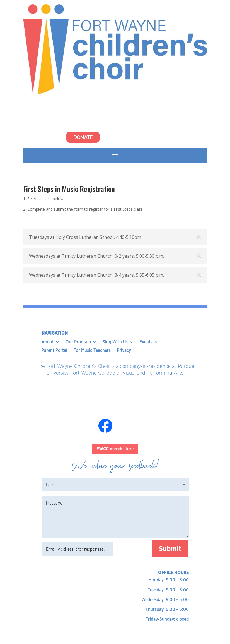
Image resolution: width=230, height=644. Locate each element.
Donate (83, 137)
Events (146, 342)
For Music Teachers (92, 351)
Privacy (124, 351)
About (48, 342)
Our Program (78, 342)
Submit (170, 549)
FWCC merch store (115, 449)
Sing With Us (115, 342)
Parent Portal (54, 351)
